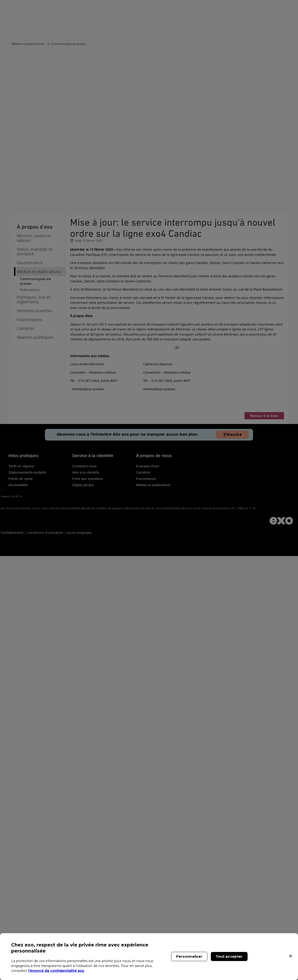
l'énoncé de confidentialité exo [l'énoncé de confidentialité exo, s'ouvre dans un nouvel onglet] (56, 971)
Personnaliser (189, 956)
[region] (149, 957)
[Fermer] (291, 956)
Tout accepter (229, 956)
